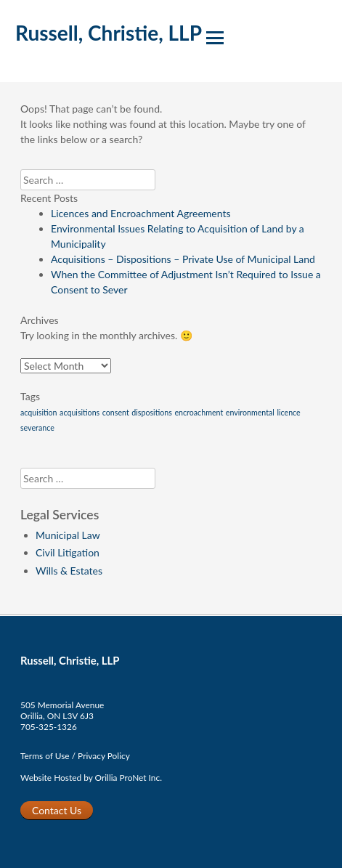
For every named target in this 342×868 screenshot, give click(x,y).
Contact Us (57, 810)
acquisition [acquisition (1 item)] (39, 412)
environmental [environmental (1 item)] (250, 412)
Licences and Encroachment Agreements (141, 213)
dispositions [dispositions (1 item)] (152, 412)
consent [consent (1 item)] (116, 412)
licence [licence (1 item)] (288, 412)
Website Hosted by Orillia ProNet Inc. (91, 778)
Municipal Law (68, 535)
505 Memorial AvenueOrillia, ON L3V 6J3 (62, 710)
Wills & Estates (69, 571)
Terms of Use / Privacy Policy (75, 756)
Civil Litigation (68, 552)
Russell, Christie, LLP (109, 33)
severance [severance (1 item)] (37, 427)
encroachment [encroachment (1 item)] (199, 412)
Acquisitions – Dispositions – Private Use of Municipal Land (183, 259)
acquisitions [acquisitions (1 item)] (80, 412)
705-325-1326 (49, 727)
